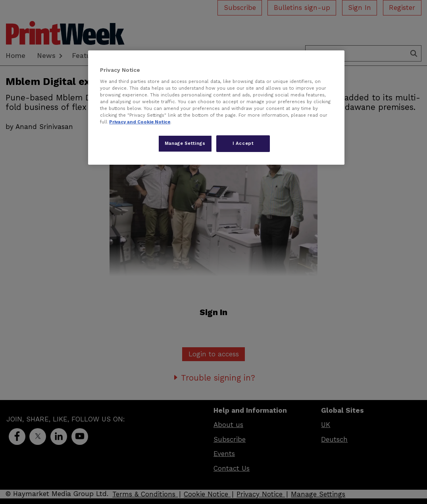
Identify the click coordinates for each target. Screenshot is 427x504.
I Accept (243, 143)
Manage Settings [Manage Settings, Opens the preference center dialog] (185, 143)
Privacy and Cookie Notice (140, 122)
